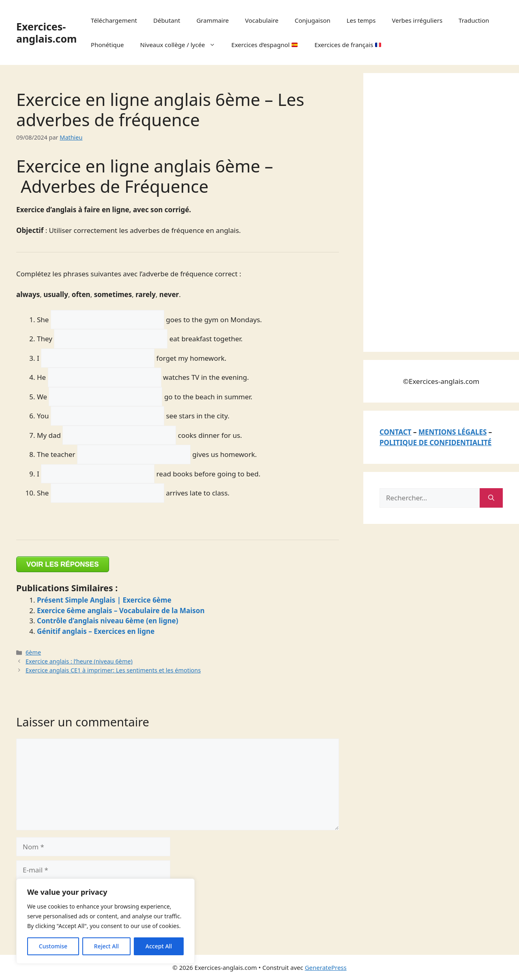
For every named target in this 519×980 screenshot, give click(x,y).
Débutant (167, 20)
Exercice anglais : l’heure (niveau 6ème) (79, 661)
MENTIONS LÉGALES (453, 432)
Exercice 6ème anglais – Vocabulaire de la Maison (121, 611)
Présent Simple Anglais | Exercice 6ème (104, 600)
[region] (105, 921)
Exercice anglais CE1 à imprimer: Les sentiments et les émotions (113, 670)
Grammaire (212, 20)
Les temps (361, 20)
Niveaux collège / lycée (182, 45)
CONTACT (396, 432)
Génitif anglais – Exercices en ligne (96, 631)
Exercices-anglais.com (46, 32)
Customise (53, 946)
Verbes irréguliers (417, 20)
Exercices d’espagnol (265, 45)
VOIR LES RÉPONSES (63, 564)
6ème (33, 652)
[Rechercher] (491, 498)
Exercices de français (348, 45)
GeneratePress (326, 967)
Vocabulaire (262, 20)
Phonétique (107, 45)
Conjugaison (313, 20)
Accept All (159, 946)
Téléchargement (114, 20)
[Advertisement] (440, 211)
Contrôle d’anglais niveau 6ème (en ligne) (107, 621)
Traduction (474, 20)
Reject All (106, 946)
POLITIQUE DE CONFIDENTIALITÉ (435, 443)
